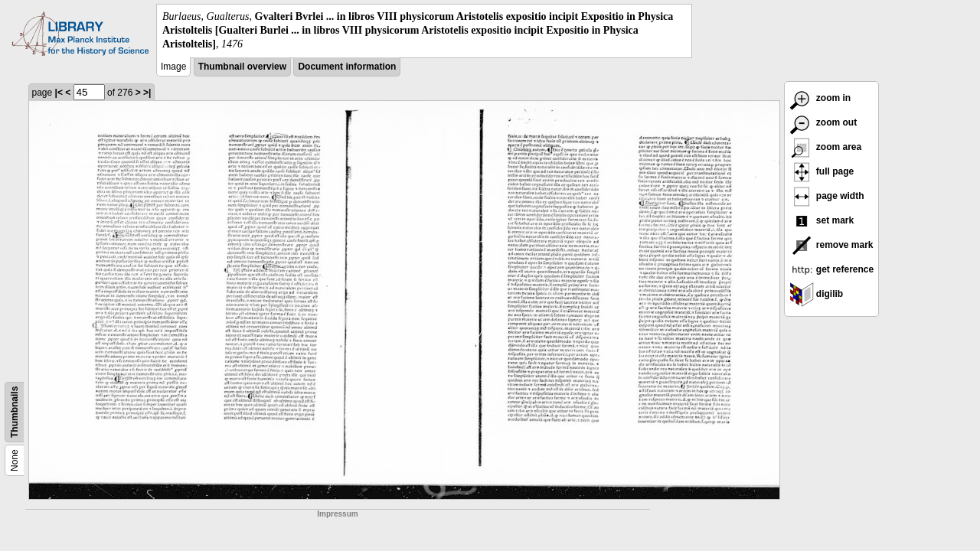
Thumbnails (15, 411)
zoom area (826, 147)
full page (822, 171)
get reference (832, 269)
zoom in (820, 98)
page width (827, 196)
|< (59, 93)
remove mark (831, 245)
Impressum (337, 514)
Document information (347, 67)
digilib (817, 294)
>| (147, 93)
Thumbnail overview (242, 67)
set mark (822, 220)
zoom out (823, 122)
